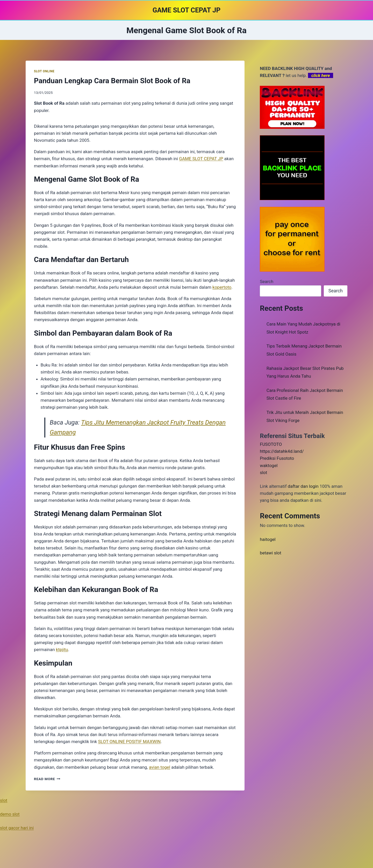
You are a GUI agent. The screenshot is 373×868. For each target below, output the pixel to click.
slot (263, 472)
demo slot (10, 814)
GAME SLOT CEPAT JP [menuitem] (201, 159)
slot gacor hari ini (17, 828)
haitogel (268, 539)
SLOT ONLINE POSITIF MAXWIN (130, 742)
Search (267, 281)
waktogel (269, 465)
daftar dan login (303, 486)
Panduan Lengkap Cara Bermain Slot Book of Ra (112, 81)
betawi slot (271, 553)
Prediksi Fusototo (277, 458)
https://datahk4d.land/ (282, 451)
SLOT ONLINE (44, 71)
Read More (47, 779)
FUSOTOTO (271, 444)
